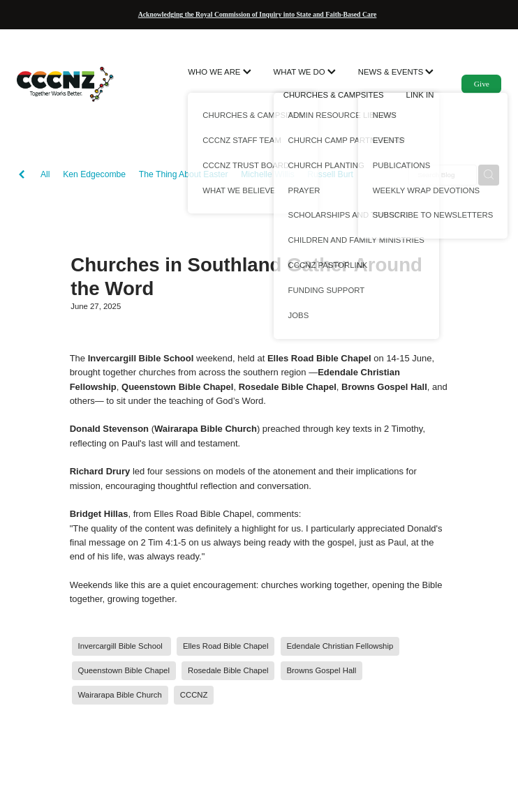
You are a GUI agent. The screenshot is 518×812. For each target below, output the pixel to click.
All (45, 174)
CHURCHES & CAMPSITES (334, 95)
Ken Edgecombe (94, 174)
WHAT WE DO (305, 72)
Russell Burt (330, 174)
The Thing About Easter (184, 174)
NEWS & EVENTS (396, 72)
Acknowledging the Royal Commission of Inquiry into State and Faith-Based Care (258, 14)
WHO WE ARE (219, 72)
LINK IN (420, 95)
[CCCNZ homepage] (65, 84)
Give (482, 84)
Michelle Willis (267, 174)
